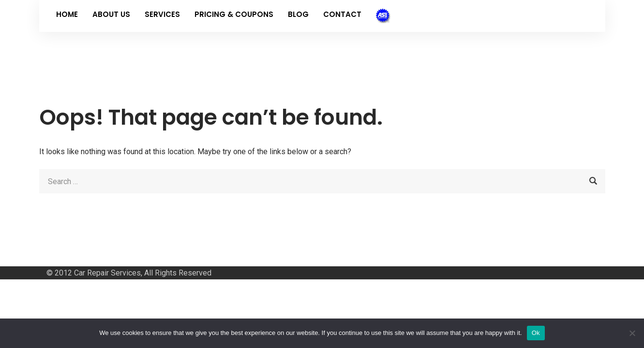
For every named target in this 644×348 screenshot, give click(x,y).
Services (162, 14)
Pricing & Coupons (234, 14)
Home (67, 14)
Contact (342, 14)
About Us (111, 14)
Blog (298, 14)
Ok (536, 333)
